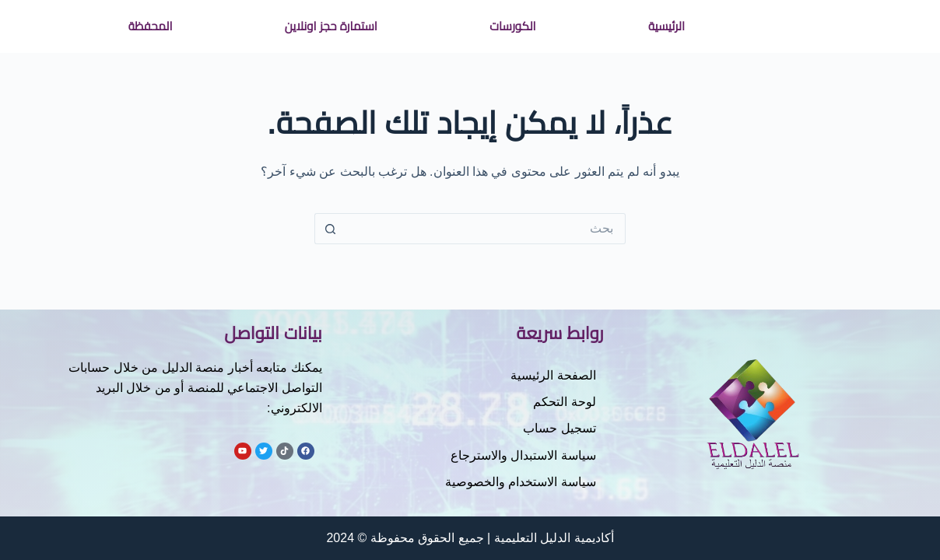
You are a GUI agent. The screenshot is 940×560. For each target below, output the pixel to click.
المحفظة (151, 26)
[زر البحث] (330, 229)
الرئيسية (666, 26)
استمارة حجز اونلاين (331, 26)
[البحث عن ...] (486, 229)
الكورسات (512, 26)
